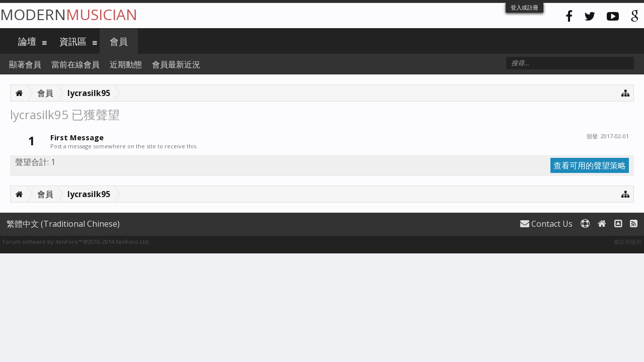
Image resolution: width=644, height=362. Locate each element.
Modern (69, 14)
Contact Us (546, 224)
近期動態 (126, 64)
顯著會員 (25, 64)
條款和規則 (628, 242)
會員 (119, 41)
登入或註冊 (525, 7)
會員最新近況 (176, 64)
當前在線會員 (75, 64)
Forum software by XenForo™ (76, 242)
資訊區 (73, 41)
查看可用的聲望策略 (590, 165)
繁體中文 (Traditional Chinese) (63, 224)
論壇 (27, 41)
